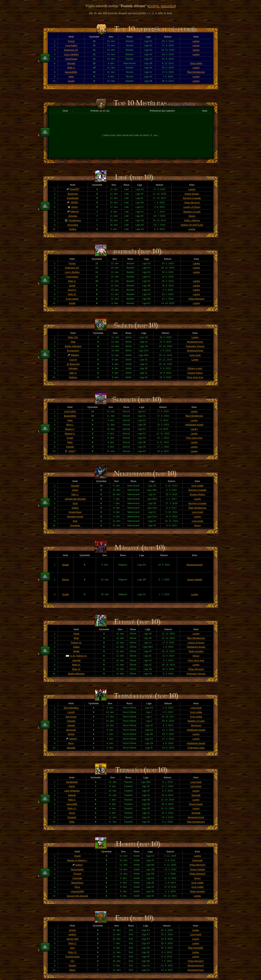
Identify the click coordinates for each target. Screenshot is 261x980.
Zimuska (73, 216)
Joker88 (76, 660)
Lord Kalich (71, 45)
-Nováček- (75, 525)
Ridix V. (71, 68)
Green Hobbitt (195, 580)
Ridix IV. (76, 665)
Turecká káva (72, 957)
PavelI (77, 856)
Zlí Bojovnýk (73, 364)
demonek (71, 730)
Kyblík (72, 303)
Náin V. (73, 373)
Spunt (72, 813)
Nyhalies (73, 368)
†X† (72, 961)
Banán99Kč (71, 72)
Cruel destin (72, 299)
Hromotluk (73, 225)
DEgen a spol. (195, 368)
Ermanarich (73, 350)
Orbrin (74, 207)
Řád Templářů (196, 948)
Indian (76, 647)
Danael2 (72, 817)
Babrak (72, 795)
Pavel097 (75, 189)
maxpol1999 (77, 891)
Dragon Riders (195, 373)
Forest (71, 41)
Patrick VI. (76, 643)
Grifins (75, 508)
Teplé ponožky (196, 651)
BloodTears (77, 883)
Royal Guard (196, 804)
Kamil (72, 786)
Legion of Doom (192, 207)
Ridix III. (72, 294)
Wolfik (76, 651)
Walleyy (73, 377)
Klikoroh (75, 211)
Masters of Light (192, 212)
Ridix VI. (72, 808)
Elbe (73, 342)
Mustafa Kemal (75, 517)
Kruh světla (196, 63)
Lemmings (196, 786)
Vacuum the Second (77, 896)
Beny (71, 743)
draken (79, 865)
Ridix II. (72, 800)
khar (75, 521)
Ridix (70, 442)
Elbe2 (72, 970)
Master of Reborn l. (77, 860)
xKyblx (72, 930)
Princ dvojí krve (195, 377)
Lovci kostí (195, 355)
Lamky (196, 41)
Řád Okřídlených (196, 72)
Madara (75, 355)
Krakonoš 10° (71, 50)
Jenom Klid (72, 939)
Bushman (73, 194)
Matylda (71, 748)
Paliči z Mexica (192, 220)
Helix (71, 76)
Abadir (66, 565)
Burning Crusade (192, 198)
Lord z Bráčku (71, 54)
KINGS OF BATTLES (192, 225)
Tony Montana (71, 708)
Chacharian (71, 59)
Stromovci (196, 725)
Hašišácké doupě (194, 425)
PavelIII (70, 447)
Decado (71, 63)
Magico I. (70, 429)
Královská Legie (196, 748)
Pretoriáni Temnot (195, 346)
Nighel (71, 734)
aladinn (72, 934)
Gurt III (73, 360)
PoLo (77, 887)
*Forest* (77, 874)
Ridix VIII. (73, 337)
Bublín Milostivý (73, 346)
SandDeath (73, 198)
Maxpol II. (70, 434)
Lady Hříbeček (72, 791)
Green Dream (192, 194)
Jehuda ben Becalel (75, 499)
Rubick (73, 229)
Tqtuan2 (71, 721)
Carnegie (77, 878)
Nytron (66, 580)
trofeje (154, 6)
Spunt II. (72, 290)
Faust (76, 634)
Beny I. (70, 425)
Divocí (192, 216)
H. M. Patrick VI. (78, 656)
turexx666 (72, 804)
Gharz (75, 490)
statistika (168, 6)
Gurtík (71, 81)
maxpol (73, 739)
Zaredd (71, 725)
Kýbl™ (72, 451)
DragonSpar (75, 512)
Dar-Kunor (71, 717)
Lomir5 (71, 712)
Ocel (75, 503)
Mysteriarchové (195, 342)
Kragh (70, 438)
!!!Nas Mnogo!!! (192, 203)
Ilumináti (196, 795)
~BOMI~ (75, 202)
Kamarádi (197, 860)
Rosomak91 (77, 869)
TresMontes (75, 220)
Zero (72, 948)
